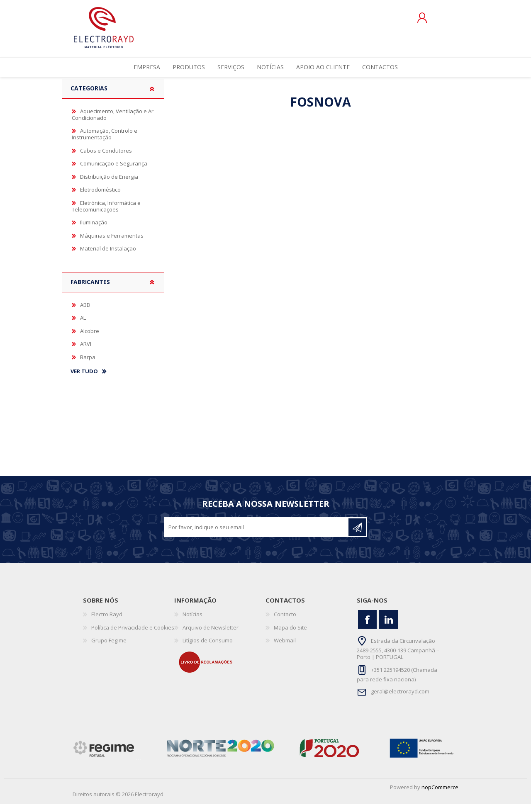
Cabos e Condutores (106, 159)
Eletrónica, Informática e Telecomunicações (106, 214)
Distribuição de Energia (109, 185)
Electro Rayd (107, 622)
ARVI (86, 352)
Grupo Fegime (109, 649)
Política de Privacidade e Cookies (133, 636)
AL (83, 326)
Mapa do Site (290, 636)
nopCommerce (440, 795)
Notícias (192, 622)
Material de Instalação (108, 257)
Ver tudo (84, 380)
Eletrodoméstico (100, 198)
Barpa (88, 365)
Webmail (285, 649)
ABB (85, 313)
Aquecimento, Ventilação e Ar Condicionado (113, 123)
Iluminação (94, 231)
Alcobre (90, 339)
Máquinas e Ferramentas (112, 244)
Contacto (285, 622)
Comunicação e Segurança (114, 172)
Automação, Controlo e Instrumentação (105, 142)
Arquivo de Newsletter (211, 636)
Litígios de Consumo (208, 649)
